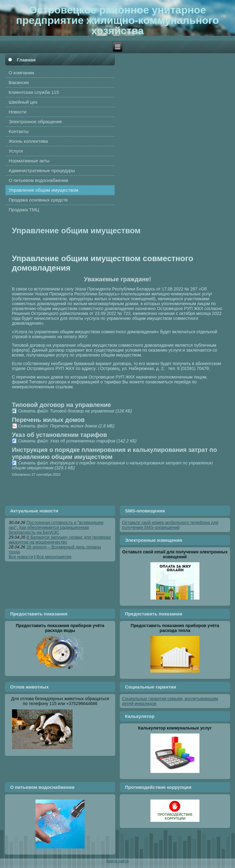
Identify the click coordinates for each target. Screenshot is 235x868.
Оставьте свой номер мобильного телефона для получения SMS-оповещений (170, 525)
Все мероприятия (54, 557)
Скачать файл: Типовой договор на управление (66, 411)
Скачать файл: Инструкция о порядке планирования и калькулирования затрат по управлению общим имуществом (112, 465)
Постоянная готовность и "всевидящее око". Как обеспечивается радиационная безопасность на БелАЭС (56, 527)
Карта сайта (117, 861)
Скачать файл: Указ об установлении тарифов (67, 441)
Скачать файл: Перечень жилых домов (58, 426)
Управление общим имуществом (76, 231)
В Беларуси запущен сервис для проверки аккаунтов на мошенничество (60, 540)
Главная (26, 60)
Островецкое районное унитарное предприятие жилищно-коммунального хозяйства (118, 20)
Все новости (21, 557)
